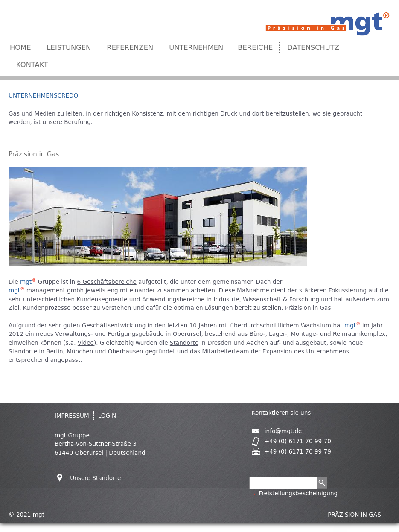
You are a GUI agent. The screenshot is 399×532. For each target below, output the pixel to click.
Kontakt (32, 65)
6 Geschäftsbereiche (107, 282)
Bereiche (255, 48)
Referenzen (130, 48)
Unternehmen (196, 48)
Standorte (184, 343)
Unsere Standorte (95, 478)
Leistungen (69, 48)
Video (86, 343)
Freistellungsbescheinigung (298, 493)
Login (107, 416)
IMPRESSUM (72, 416)
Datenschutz (313, 48)
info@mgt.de (283, 431)
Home (20, 48)
